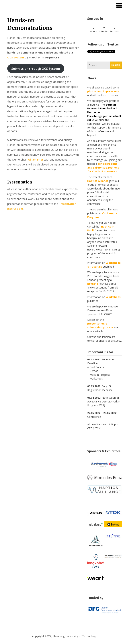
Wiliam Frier (35, 159)
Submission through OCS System (36, 69)
